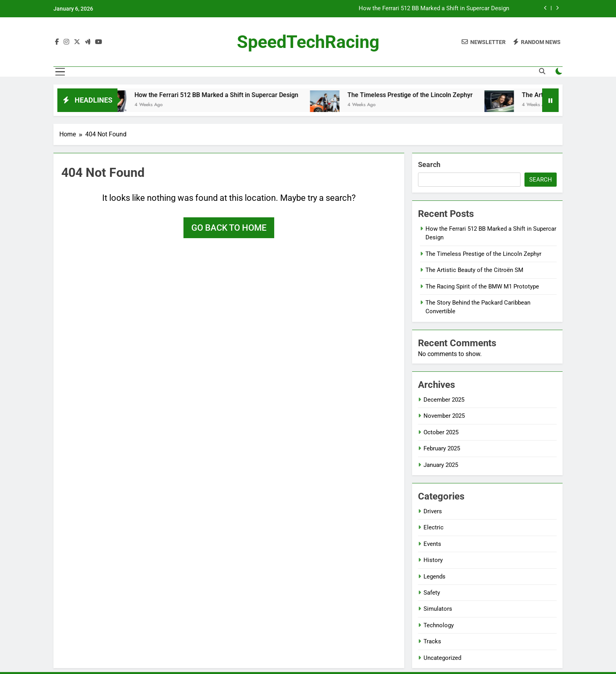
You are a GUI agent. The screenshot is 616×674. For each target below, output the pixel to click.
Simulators (438, 609)
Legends (434, 577)
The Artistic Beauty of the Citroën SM (474, 270)
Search (429, 164)
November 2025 (444, 416)
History (433, 560)
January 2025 (441, 465)
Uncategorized (442, 658)
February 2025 (442, 448)
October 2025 (441, 432)
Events (432, 544)
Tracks (432, 641)
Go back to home (229, 228)
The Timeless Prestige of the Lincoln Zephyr (415, 95)
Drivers (433, 511)
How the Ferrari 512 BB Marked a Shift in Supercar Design (434, 9)
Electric (434, 527)
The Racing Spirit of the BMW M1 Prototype (482, 286)
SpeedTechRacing (308, 42)
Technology (439, 625)
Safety (432, 593)
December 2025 (444, 400)
